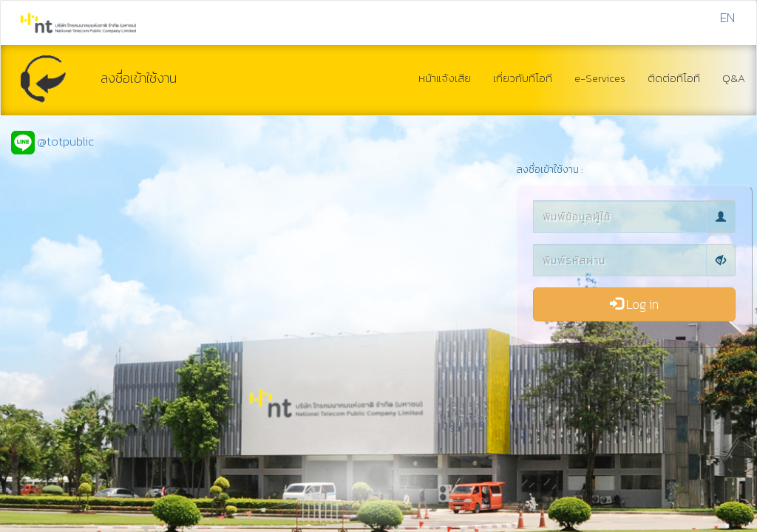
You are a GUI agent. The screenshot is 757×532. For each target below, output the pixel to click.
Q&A (734, 78)
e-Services (600, 78)
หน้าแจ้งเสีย (445, 78)
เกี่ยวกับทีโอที (523, 78)
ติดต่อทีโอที (674, 78)
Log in (634, 304)
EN (727, 17)
